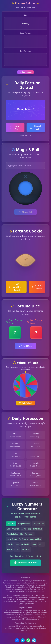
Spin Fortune (26, 72)
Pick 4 (9, 549)
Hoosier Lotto (13, 544)
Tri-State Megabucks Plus (30, 539)
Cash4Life (25, 544)
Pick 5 (17, 549)
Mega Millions (24, 524)
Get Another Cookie (15, 287)
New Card (14, 128)
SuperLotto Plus (35, 529)
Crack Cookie (37, 287)
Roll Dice (25, 346)
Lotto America (13, 529)
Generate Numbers (25, 563)
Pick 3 (42, 544)
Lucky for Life (38, 524)
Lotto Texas (12, 539)
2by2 (24, 529)
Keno (34, 544)
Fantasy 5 (26, 549)
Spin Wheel (25, 403)
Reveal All (35, 128)
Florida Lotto (12, 534)
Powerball (11, 524)
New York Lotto (27, 534)
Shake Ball (25, 212)
